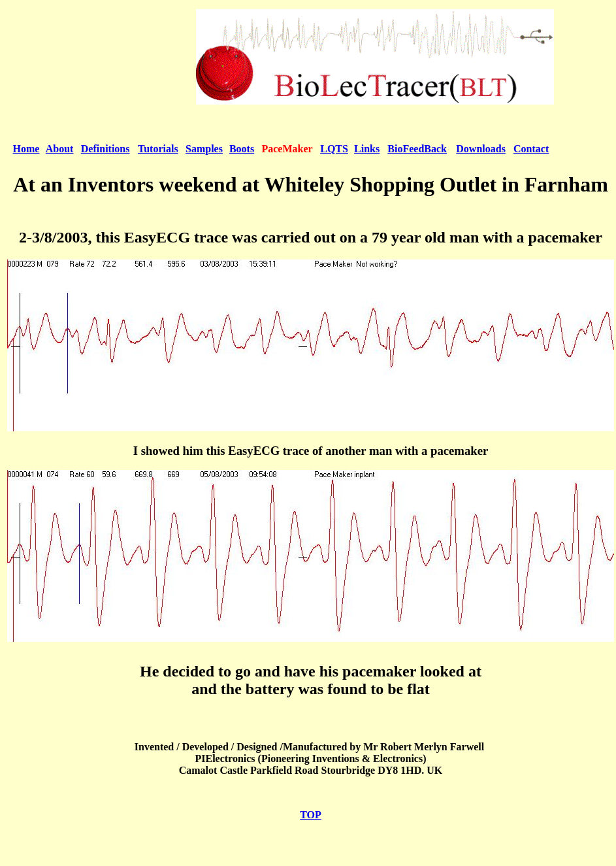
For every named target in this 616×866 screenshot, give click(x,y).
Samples (204, 149)
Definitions (105, 149)
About (60, 149)
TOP (311, 815)
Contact (531, 149)
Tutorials (158, 149)
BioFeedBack (417, 149)
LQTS (334, 149)
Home (26, 149)
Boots (242, 149)
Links (367, 149)
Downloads (481, 149)
